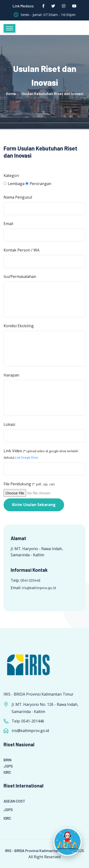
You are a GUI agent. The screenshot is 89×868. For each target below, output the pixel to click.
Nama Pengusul (18, 197)
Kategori (11, 176)
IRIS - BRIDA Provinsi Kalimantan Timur (38, 850)
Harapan (11, 375)
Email (8, 224)
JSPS (8, 766)
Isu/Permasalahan (20, 276)
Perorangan (38, 184)
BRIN (7, 760)
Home (11, 93)
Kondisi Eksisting (19, 326)
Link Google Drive (26, 457)
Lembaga (14, 184)
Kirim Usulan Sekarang (34, 505)
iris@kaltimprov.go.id (39, 588)
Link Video (41, 454)
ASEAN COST (14, 801)
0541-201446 (30, 580)
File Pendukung (29, 484)
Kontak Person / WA (21, 250)
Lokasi (9, 424)
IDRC (7, 772)
